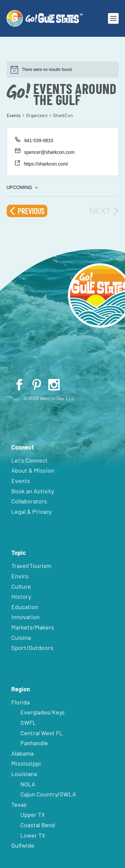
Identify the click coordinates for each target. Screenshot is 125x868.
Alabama (22, 753)
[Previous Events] (27, 211)
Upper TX (33, 814)
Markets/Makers (33, 627)
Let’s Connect (29, 460)
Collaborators (29, 501)
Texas (19, 804)
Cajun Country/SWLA (48, 794)
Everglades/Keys (42, 712)
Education (25, 607)
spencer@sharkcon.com (49, 152)
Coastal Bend (38, 825)
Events (14, 115)
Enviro (20, 576)
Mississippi (26, 763)
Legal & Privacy (31, 511)
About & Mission (33, 470)
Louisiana (24, 774)
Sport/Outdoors (32, 648)
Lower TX (33, 835)
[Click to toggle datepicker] (22, 187)
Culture (21, 586)
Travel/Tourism (31, 566)
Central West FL (41, 733)
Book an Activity (33, 491)
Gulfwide (23, 845)
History (21, 596)
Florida (20, 702)
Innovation (25, 617)
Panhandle (34, 743)
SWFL (28, 722)
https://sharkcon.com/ (46, 164)
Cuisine (21, 638)
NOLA (28, 784)
